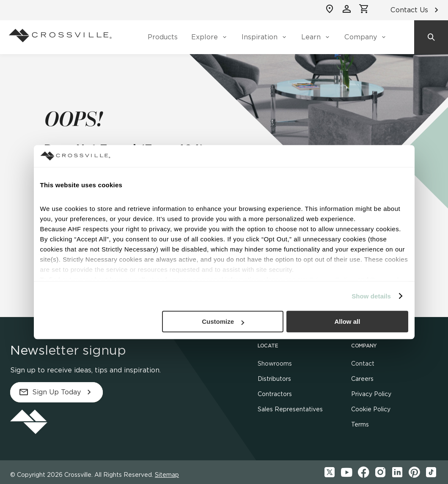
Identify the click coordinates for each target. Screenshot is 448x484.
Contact (363, 364)
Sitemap (167, 475)
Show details (371, 296)
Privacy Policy (371, 394)
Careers (362, 379)
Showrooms (275, 364)
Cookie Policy (371, 409)
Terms (360, 424)
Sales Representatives (290, 409)
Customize (223, 321)
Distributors (274, 379)
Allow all (348, 321)
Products (163, 37)
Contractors (275, 394)
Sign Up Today (56, 392)
